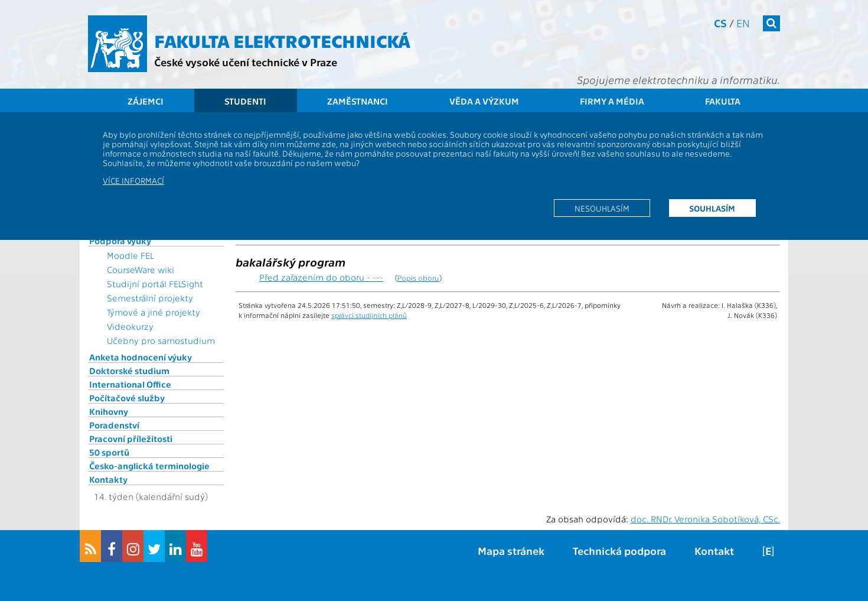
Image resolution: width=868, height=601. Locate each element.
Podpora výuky (120, 241)
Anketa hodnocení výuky (141, 357)
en (743, 23)
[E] (768, 550)
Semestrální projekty (150, 298)
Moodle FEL (130, 255)
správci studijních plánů (369, 315)
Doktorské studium (129, 371)
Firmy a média (612, 101)
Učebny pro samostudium (161, 340)
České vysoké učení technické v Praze (246, 62)
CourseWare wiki (141, 269)
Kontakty (108, 479)
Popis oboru (418, 277)
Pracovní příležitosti (131, 438)
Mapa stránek (511, 550)
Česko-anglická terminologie (149, 466)
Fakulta (723, 101)
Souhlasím (712, 208)
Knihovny (109, 411)
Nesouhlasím (602, 208)
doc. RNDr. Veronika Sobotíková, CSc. (705, 519)
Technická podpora (619, 550)
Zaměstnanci (358, 101)
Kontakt (714, 550)
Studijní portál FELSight (155, 284)
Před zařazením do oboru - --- (321, 277)
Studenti (245, 101)
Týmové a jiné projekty (154, 312)
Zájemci (146, 101)
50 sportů (109, 452)
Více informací (133, 180)
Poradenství (114, 425)
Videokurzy (130, 326)
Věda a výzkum (484, 101)
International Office (130, 384)
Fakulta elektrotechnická (282, 40)
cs (720, 23)
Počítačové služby (127, 398)
